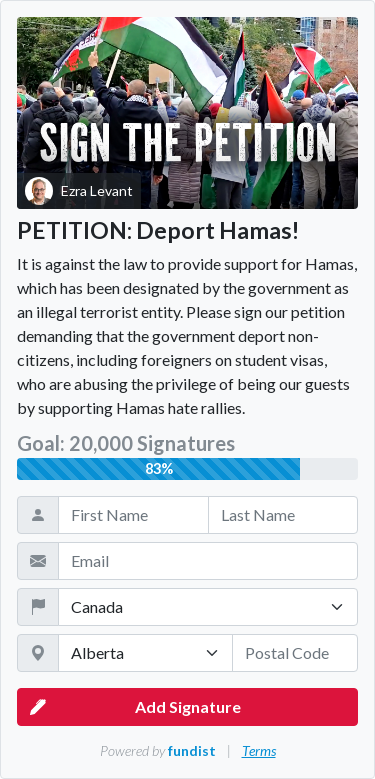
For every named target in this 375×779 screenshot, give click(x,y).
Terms (259, 750)
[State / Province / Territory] (145, 653)
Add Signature (135, 707)
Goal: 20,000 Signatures (126, 443)
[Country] (208, 607)
